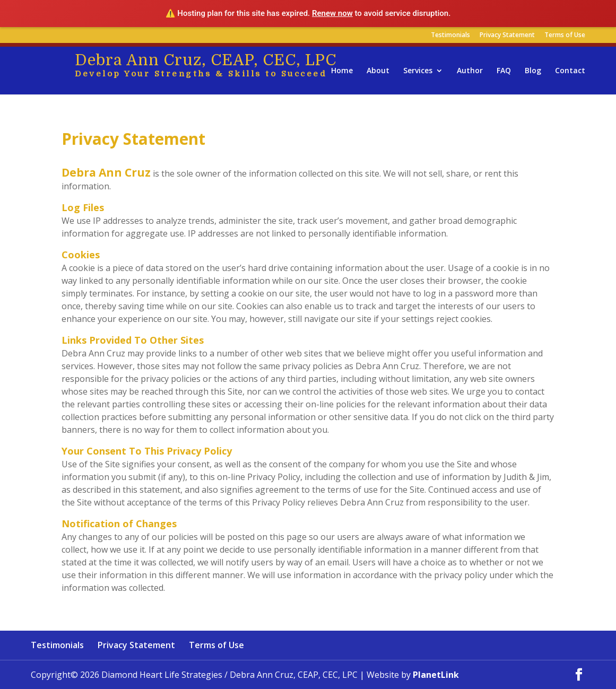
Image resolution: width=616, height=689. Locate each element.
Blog (533, 71)
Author (470, 71)
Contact (570, 71)
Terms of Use (565, 36)
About (378, 71)
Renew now (332, 13)
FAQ (504, 71)
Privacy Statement (507, 36)
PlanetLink (436, 675)
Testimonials (450, 36)
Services (418, 71)
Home (342, 71)
